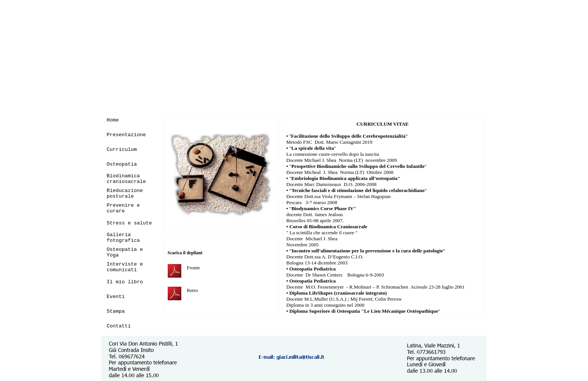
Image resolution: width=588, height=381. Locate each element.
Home (113, 120)
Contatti (119, 326)
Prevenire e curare (123, 208)
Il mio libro (125, 282)
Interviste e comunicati (125, 267)
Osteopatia (122, 164)
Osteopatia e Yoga (125, 252)
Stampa (116, 311)
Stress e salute (129, 223)
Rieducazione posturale (125, 194)
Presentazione (126, 135)
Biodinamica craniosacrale (126, 179)
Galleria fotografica (123, 238)
